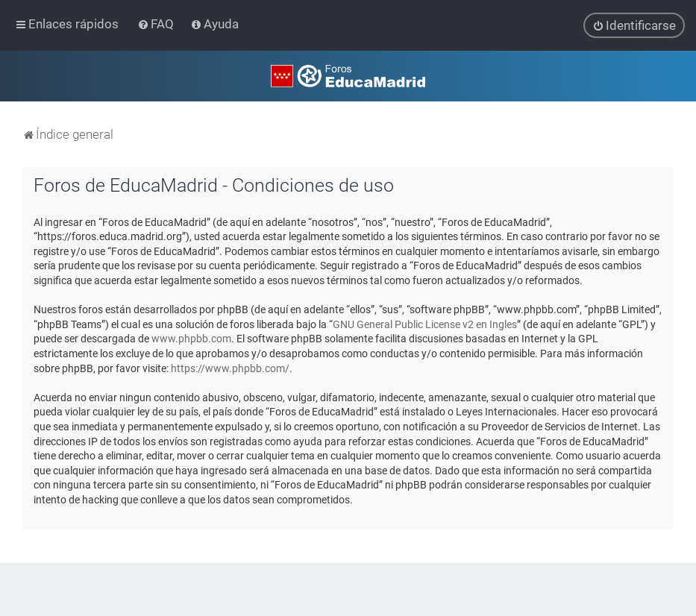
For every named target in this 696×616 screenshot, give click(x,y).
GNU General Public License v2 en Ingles (425, 324)
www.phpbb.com (191, 339)
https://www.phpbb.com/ (230, 368)
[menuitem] (157, 24)
